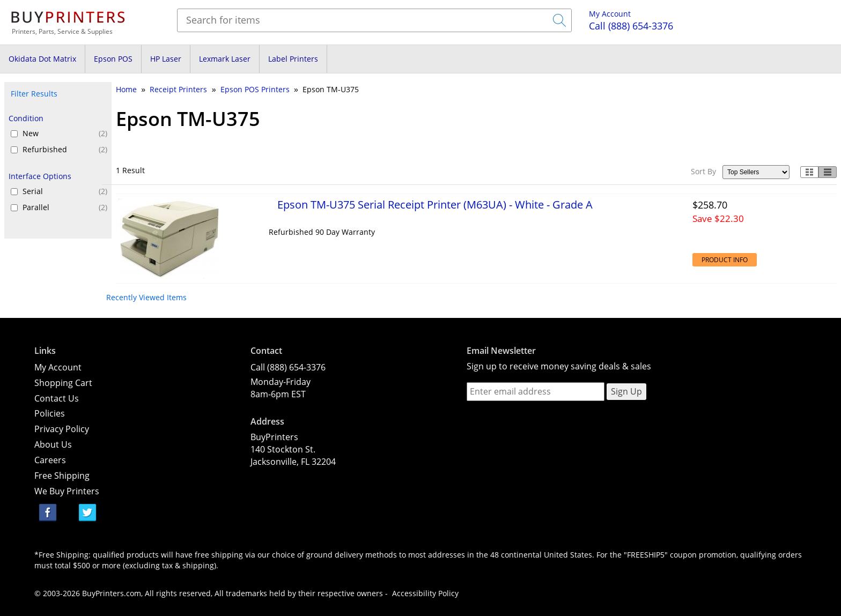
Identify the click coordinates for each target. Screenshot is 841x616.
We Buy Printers (67, 491)
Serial (65, 191)
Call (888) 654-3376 (288, 367)
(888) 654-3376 (631, 26)
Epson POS (113, 59)
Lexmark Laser (225, 59)
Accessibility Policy (425, 593)
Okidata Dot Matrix (42, 59)
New (65, 133)
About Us (53, 444)
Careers (50, 460)
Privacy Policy (62, 429)
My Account (610, 14)
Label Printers (293, 59)
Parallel (65, 207)
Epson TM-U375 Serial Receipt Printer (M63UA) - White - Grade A (435, 204)
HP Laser (166, 59)
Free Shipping (62, 476)
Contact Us (57, 398)
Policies (50, 413)
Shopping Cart (63, 383)
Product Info (725, 260)
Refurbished (65, 150)
